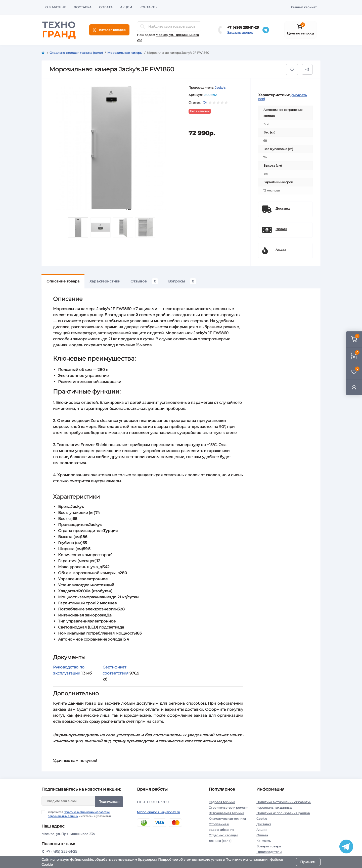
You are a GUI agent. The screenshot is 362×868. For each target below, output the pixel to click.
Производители (269, 852)
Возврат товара (269, 846)
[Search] (143, 26)
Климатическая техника (227, 819)
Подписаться (109, 802)
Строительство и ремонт (228, 808)
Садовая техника (222, 802)
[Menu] (109, 30)
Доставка (83, 7)
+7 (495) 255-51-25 (243, 27)
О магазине (56, 7)
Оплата (106, 7)
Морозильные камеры (125, 53)
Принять (308, 862)
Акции (126, 7)
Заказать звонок (240, 33)
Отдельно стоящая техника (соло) (76, 53)
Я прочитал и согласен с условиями (79, 814)
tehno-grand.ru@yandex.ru (159, 812)
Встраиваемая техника (226, 813)
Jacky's (220, 88)
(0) (205, 103)
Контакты (148, 7)
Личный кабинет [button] (304, 7)
